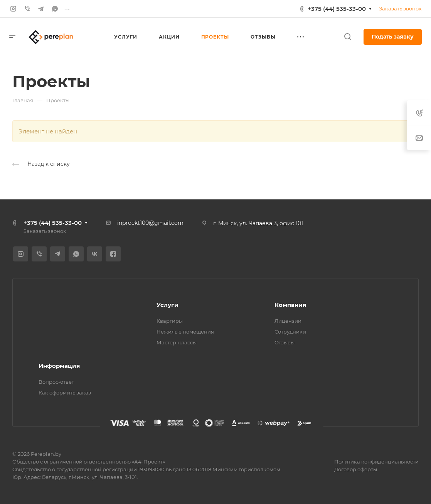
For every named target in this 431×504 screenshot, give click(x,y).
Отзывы (285, 342)
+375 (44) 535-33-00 (337, 9)
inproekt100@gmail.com (150, 223)
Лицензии (288, 321)
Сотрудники (290, 332)
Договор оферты (356, 469)
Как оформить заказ (65, 393)
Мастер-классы (177, 342)
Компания (290, 305)
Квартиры (170, 321)
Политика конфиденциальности (376, 462)
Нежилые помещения (185, 332)
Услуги (168, 305)
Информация (59, 366)
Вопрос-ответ (56, 382)
